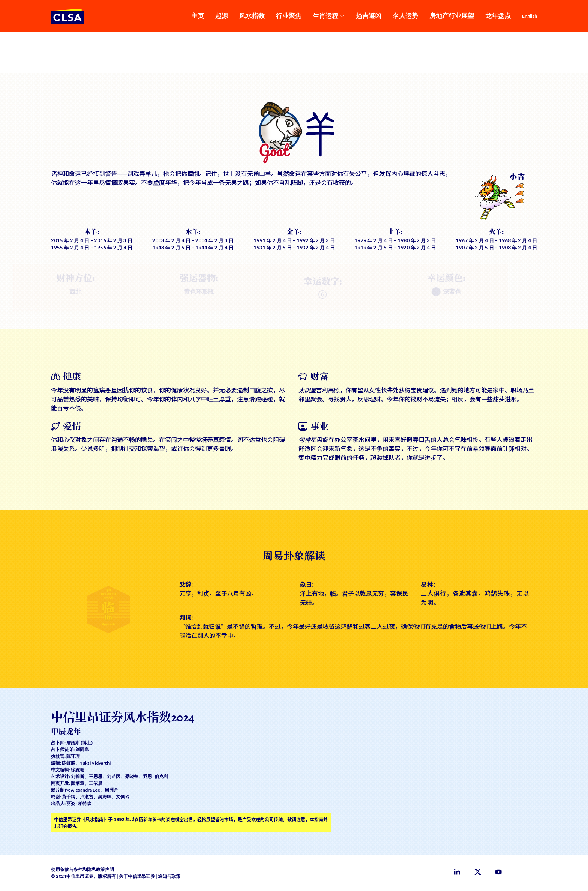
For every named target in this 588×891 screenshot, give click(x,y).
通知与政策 (169, 876)
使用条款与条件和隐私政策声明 (82, 869)
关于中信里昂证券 (137, 876)
